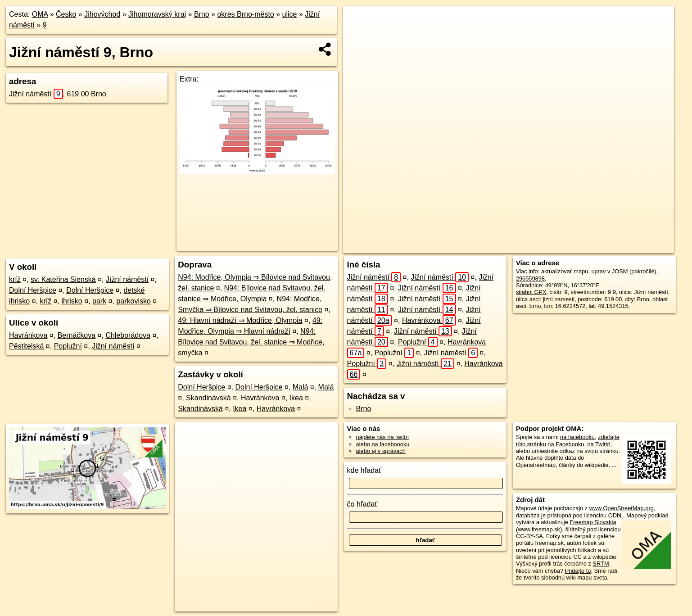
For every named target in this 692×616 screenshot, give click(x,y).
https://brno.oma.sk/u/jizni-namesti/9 (629, 246)
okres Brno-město (245, 14)
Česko (66, 14)
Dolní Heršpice (33, 290)
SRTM (601, 564)
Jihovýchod (102, 14)
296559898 (530, 279)
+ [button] (359, 21)
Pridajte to (578, 571)
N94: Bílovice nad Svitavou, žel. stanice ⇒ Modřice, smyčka (251, 342)
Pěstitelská (26, 346)
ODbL (616, 515)
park (99, 301)
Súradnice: (530, 285)
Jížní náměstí (127, 279)
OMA (40, 14)
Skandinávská (208, 398)
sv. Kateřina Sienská (63, 279)
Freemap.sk (556, 246)
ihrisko (72, 301)
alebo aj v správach (381, 451)
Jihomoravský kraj (157, 14)
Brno (202, 14)
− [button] (359, 35)
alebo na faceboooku (383, 444)
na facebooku (577, 437)
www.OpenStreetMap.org (622, 508)
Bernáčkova (77, 335)
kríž (15, 279)
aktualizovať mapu (565, 271)
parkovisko (133, 301)
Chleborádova (128, 335)
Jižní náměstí (36, 94)
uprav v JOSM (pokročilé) (624, 271)
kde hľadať (364, 470)
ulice (290, 14)
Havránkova (28, 335)
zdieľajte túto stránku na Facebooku (568, 440)
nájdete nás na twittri (382, 437)
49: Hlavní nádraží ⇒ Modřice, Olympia (240, 320)
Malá (301, 387)
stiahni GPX (531, 292)
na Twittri (599, 444)
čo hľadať (362, 504)
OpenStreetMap (510, 246)
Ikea (296, 398)
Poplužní (68, 346)
